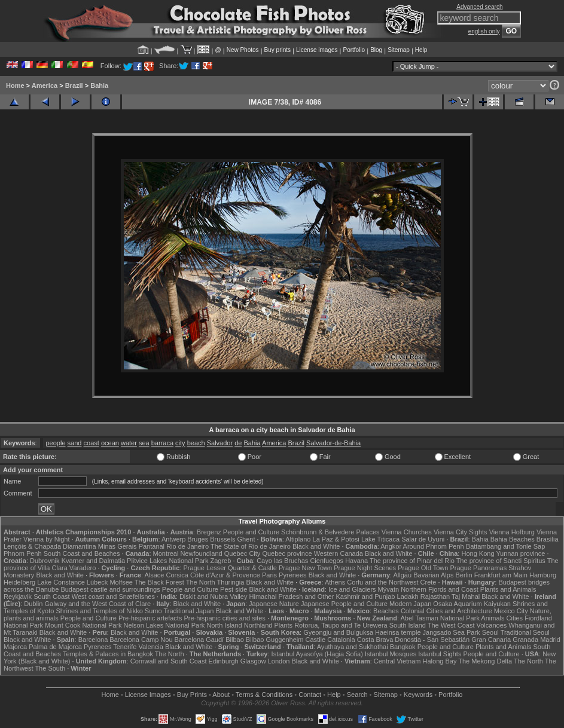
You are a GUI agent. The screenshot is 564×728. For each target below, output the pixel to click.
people (56, 443)
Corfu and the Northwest (382, 582)
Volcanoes (492, 625)
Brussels (222, 539)
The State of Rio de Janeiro (251, 546)
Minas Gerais (118, 546)
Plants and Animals (508, 589)
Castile (316, 640)
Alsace (154, 575)
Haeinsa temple (398, 632)
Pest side (234, 589)
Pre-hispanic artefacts (150, 618)
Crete (429, 582)
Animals (493, 618)
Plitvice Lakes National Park (167, 561)
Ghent (246, 539)
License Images (148, 695)
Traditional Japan (188, 611)
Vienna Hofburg (512, 532)
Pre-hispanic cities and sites (225, 618)
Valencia (150, 647)
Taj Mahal (466, 597)
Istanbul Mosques (391, 654)
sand (75, 443)
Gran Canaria (491, 640)
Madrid (550, 640)
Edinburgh (224, 661)
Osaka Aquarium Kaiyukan (472, 604)
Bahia (99, 85)
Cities (515, 618)
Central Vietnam (397, 661)
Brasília (548, 539)
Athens (335, 582)
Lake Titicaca (380, 539)
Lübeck (97, 582)
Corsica (177, 575)
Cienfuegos (327, 561)
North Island (224, 625)
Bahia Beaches (513, 539)
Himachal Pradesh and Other (292, 597)
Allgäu (403, 575)
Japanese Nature (274, 604)
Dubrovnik (45, 561)
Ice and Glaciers (352, 589)
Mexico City (511, 611)
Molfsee (121, 582)
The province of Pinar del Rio (412, 561)
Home (15, 85)
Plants (284, 625)
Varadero (83, 568)
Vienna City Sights (461, 532)
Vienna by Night (46, 539)
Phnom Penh (23, 553)
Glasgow (253, 661)
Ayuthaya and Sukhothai (353, 647)
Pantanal (152, 546)
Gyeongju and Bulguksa (338, 632)
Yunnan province (520, 553)
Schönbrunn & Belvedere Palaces (330, 532)
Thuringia (231, 582)
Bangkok (403, 647)
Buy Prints (192, 695)
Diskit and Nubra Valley (214, 597)
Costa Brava (375, 640)
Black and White (316, 546)
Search (357, 695)
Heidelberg (19, 582)
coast (92, 443)
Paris (269, 575)
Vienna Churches (407, 532)
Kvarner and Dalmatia (93, 561)
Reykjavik (18, 597)
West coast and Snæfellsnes (113, 597)
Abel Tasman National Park (440, 618)
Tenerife (125, 647)
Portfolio (354, 50)
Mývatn (388, 589)
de (238, 443)
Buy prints (278, 50)
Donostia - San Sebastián (432, 640)
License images (317, 50)
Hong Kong (478, 553)
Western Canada (339, 553)
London (279, 661)
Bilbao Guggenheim (275, 640)
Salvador (220, 443)
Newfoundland (201, 553)
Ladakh (408, 597)
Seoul (490, 632)
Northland (258, 625)
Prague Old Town (423, 568)
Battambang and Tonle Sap (506, 546)
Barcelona (93, 640)
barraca (162, 443)
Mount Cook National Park (83, 625)
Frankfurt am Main (501, 575)
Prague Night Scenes (365, 568)
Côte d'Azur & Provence (225, 575)
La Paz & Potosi (336, 539)
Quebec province (287, 553)
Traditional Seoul (525, 632)
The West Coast (451, 625)
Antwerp (173, 539)
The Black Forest (159, 582)
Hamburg (543, 575)
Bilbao (235, 640)
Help (421, 50)
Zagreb (220, 561)
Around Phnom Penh (434, 546)
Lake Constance (61, 582)
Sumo (153, 611)
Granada (525, 640)
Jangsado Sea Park (452, 632)
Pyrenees (292, 575)
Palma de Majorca (55, 647)
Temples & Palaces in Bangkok (108, 654)
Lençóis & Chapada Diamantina (50, 546)
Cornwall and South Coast (169, 661)
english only (484, 31)
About (221, 695)
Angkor (391, 546)
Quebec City (243, 553)
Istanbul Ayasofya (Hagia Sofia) (317, 654)
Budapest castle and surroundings (110, 589)
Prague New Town (305, 568)
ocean (110, 443)
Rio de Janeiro (188, 546)
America (45, 85)
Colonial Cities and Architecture (446, 611)
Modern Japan (410, 604)
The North (201, 582)
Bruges (198, 539)
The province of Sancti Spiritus (501, 561)
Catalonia (341, 640)
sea (144, 443)
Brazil (74, 85)
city (180, 443)
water (129, 443)
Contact (310, 695)
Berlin (464, 575)
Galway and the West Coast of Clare (98, 604)
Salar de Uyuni (423, 539)
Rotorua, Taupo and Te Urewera (341, 625)
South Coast (52, 597)
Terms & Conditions (264, 695)
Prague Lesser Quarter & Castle (230, 568)
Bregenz (209, 532)
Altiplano (298, 539)
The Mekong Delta (485, 661)
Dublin (33, 604)
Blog (376, 50)
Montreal (166, 553)
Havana (356, 561)
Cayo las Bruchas (282, 561)
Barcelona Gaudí (199, 640)
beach (196, 443)
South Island (408, 625)
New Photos (243, 50)
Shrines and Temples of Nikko (99, 611)
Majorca (15, 647)
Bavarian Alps (433, 575)
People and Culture (251, 532)
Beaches (386, 611)
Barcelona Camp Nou (141, 640)
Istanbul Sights (440, 654)
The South (50, 668)
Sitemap (399, 50)
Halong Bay (440, 661)
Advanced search (479, 7)
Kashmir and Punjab (365, 597)
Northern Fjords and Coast (440, 589)
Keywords (418, 695)
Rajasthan (435, 597)
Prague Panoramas (478, 568)
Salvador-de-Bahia (333, 443)
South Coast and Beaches (82, 553)
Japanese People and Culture (344, 604)
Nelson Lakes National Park (164, 625)
